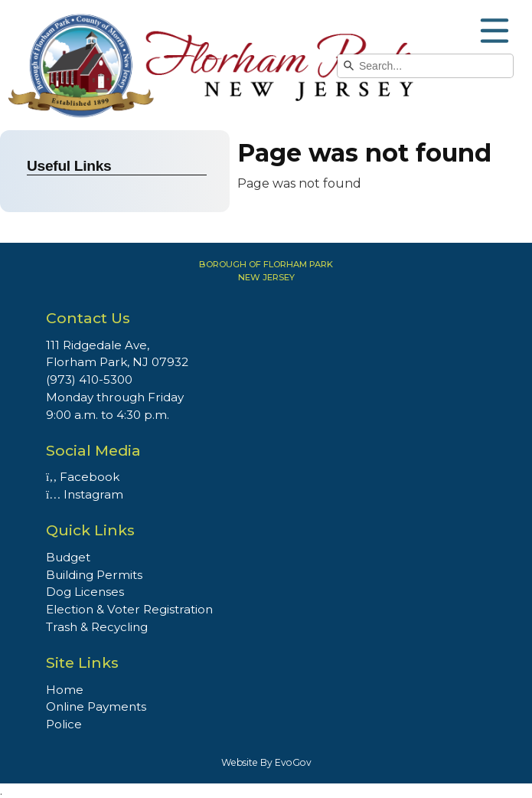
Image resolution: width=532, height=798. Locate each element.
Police (64, 724)
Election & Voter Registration (129, 609)
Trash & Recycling (97, 627)
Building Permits (94, 575)
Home (65, 690)
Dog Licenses (85, 592)
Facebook (83, 477)
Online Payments (96, 706)
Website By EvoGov (266, 762)
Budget (68, 557)
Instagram (85, 494)
